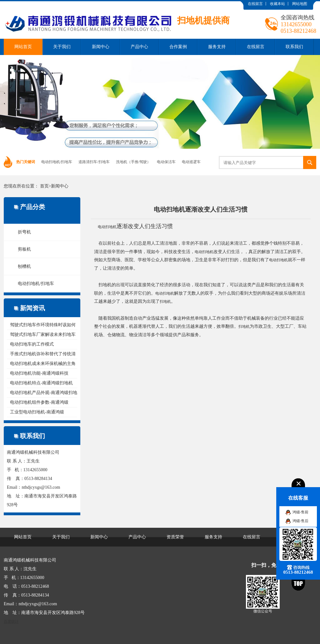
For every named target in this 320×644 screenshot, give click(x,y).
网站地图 (300, 4)
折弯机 (24, 232)
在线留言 (255, 4)
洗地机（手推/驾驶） (133, 162)
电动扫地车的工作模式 (32, 344)
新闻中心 (101, 47)
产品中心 (139, 47)
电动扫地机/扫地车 (57, 162)
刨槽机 (24, 266)
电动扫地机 (107, 227)
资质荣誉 (175, 537)
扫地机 (165, 302)
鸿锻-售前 (301, 512)
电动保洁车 (166, 162)
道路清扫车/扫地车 (94, 162)
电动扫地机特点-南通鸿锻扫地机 (41, 383)
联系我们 (294, 47)
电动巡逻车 (191, 162)
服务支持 (217, 47)
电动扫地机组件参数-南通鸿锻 (39, 402)
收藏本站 (277, 4)
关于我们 (62, 47)
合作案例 (178, 47)
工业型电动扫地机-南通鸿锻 (37, 412)
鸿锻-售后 (301, 521)
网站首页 (23, 47)
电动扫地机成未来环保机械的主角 (43, 364)
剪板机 (24, 249)
